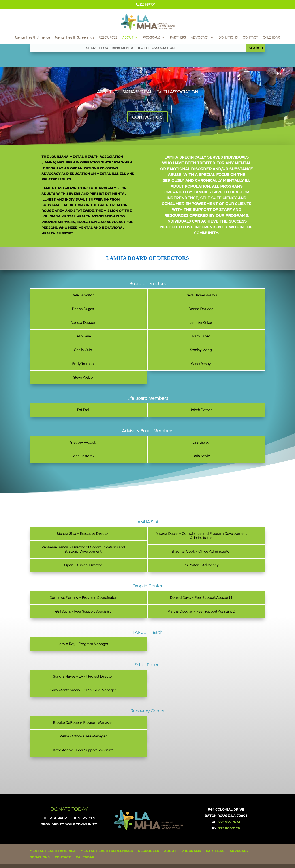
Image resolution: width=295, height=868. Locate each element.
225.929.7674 (229, 822)
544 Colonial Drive (226, 809)
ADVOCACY (200, 38)
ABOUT (128, 38)
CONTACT (250, 38)
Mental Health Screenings (74, 38)
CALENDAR (271, 38)
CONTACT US (147, 117)
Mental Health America (32, 38)
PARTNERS (178, 38)
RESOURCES (108, 38)
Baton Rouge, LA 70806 (226, 816)
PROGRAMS (152, 38)
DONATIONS (228, 38)
